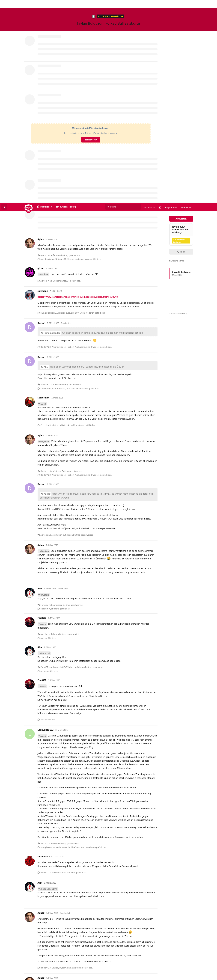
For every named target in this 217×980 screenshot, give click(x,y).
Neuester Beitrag (178, 111)
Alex (46, 164)
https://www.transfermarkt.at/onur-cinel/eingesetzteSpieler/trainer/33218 (78, 94)
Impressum (184, 978)
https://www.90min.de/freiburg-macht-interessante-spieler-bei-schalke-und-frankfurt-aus (86, 917)
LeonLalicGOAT (49, 686)
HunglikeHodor (52, 130)
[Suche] (123, 4)
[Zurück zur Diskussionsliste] (4, 4)
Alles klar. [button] (207, 971)
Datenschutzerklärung (202, 978)
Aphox (45, 72)
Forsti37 (46, 451)
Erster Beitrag (177, 58)
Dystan (45, 239)
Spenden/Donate (12, 978)
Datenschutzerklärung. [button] (79, 973)
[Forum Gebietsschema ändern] (150, 5)
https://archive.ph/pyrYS (51, 817)
